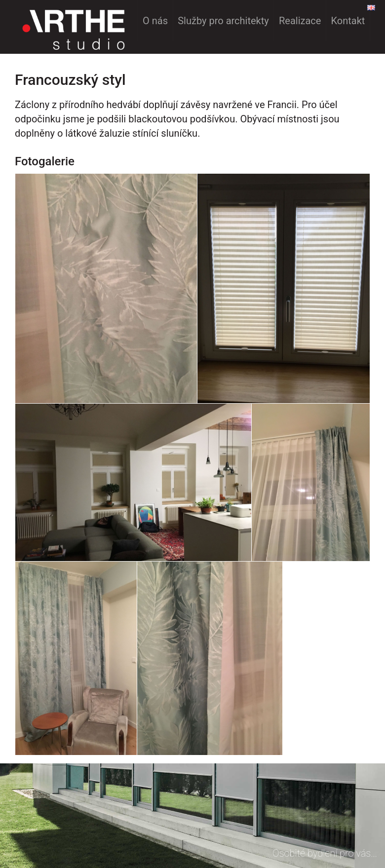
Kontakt (348, 21)
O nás (155, 21)
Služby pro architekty (223, 21)
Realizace (300, 21)
